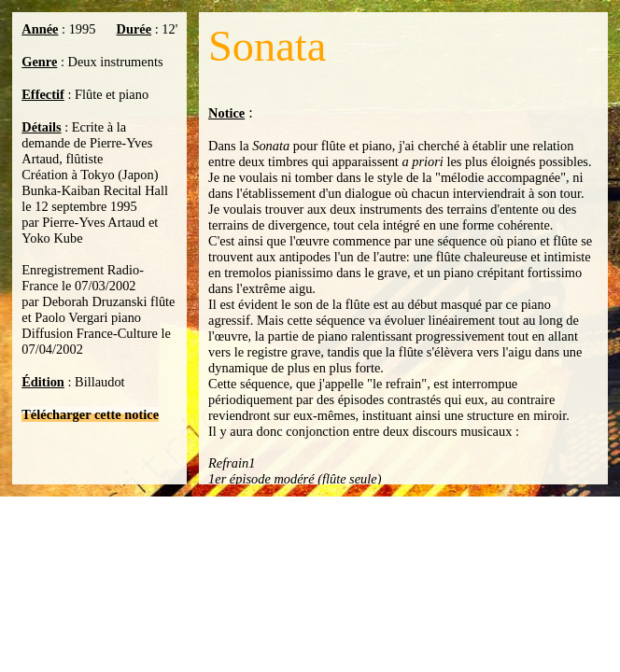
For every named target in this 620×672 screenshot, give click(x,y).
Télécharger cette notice (90, 414)
